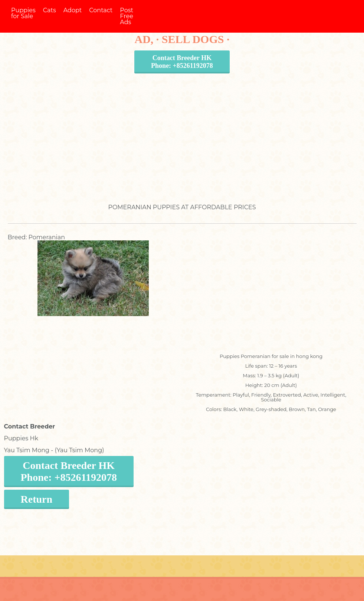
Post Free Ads (127, 16)
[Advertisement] (182, 131)
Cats (50, 10)
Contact (101, 10)
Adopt (73, 10)
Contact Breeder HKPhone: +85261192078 (182, 62)
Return (37, 499)
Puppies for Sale (23, 13)
